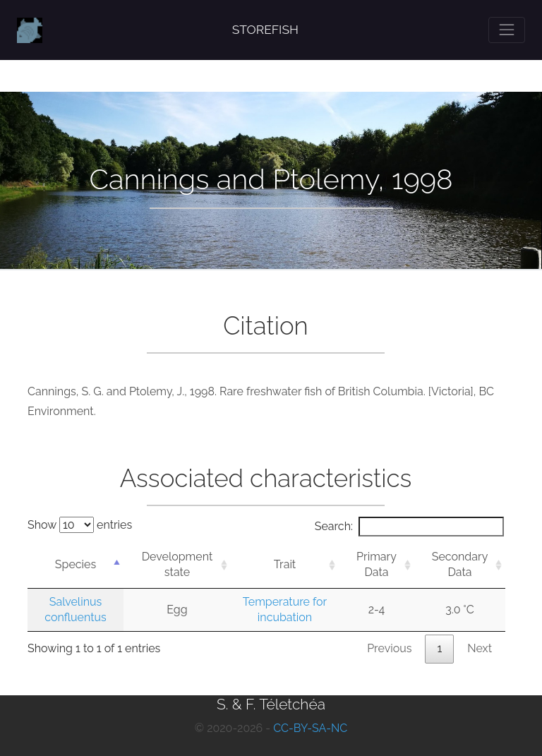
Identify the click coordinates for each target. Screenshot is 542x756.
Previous (389, 648)
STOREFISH (265, 30)
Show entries (80, 525)
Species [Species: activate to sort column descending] (76, 564)
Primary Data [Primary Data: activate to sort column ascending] (377, 564)
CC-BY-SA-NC (310, 728)
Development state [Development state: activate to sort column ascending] (177, 564)
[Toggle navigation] (507, 30)
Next (480, 648)
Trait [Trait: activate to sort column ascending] (285, 564)
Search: (409, 527)
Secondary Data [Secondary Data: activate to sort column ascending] (460, 564)
